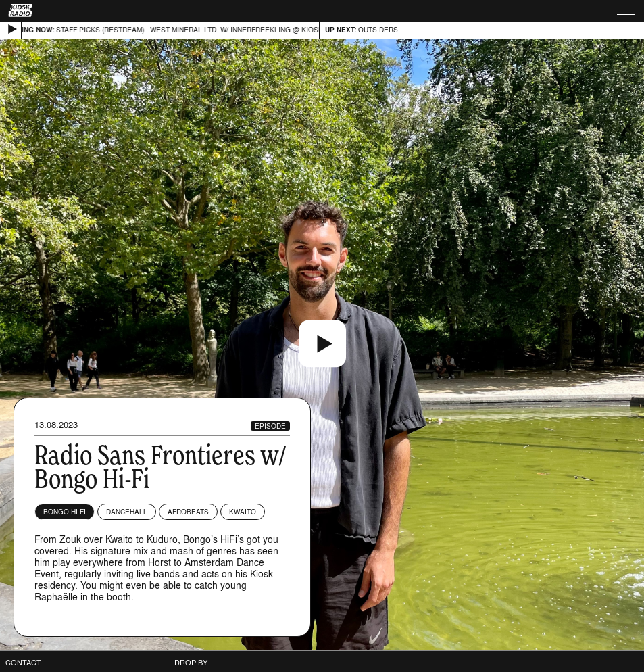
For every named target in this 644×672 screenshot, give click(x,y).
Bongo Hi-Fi (65, 512)
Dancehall (127, 512)
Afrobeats (188, 512)
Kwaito (243, 512)
